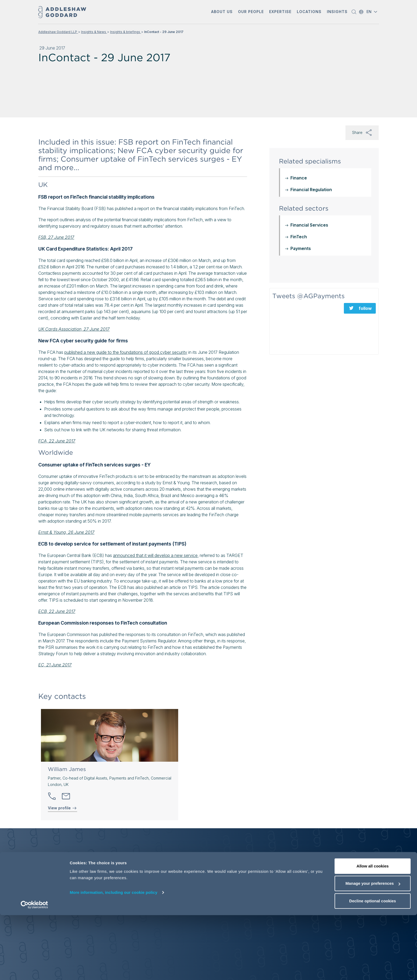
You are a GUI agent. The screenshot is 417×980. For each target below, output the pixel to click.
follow (365, 308)
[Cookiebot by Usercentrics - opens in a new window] (34, 970)
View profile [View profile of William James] (62, 808)
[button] (222, 12)
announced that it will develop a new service (155, 555)
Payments (301, 248)
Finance (299, 178)
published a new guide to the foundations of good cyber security (126, 352)
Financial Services (309, 225)
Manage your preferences (373, 948)
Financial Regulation (311, 190)
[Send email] (66, 796)
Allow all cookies (373, 931)
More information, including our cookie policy (114, 957)
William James (67, 769)
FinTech (299, 237)
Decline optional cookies (373, 966)
